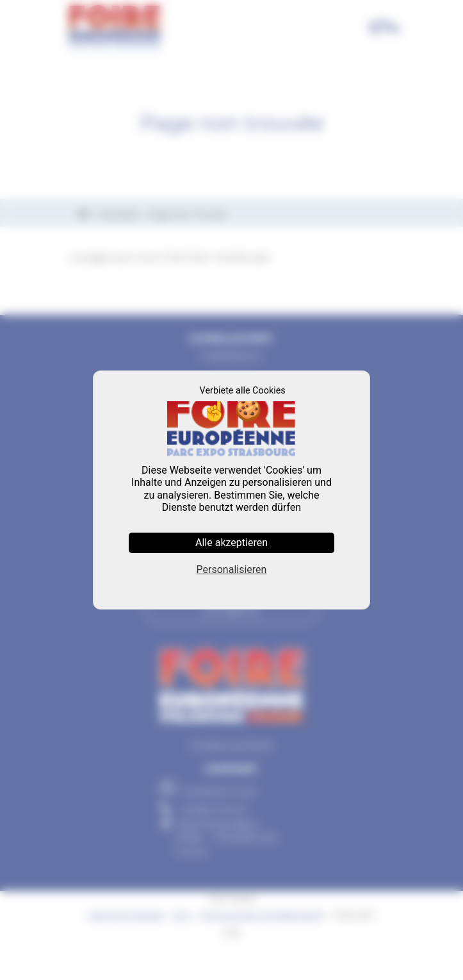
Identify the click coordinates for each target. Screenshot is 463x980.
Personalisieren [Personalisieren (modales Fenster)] (232, 569)
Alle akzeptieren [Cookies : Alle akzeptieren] (231, 543)
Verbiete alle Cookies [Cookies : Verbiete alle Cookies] (243, 391)
